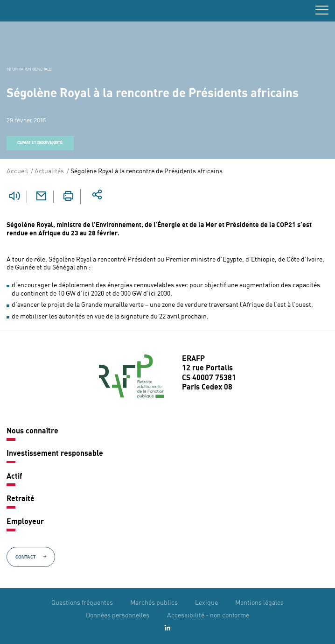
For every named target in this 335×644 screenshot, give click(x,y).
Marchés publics (154, 603)
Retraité (21, 499)
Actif (14, 477)
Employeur (25, 522)
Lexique (206, 603)
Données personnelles (118, 616)
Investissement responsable (55, 454)
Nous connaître (32, 432)
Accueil (17, 171)
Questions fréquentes (82, 603)
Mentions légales (259, 603)
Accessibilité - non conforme (208, 616)
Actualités (49, 171)
